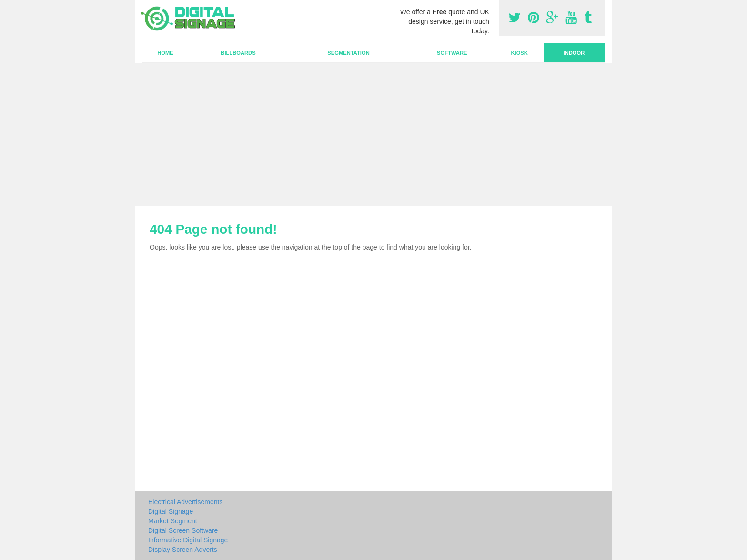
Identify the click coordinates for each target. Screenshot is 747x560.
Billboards (238, 53)
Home (165, 53)
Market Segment (173, 521)
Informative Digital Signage (188, 540)
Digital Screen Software (183, 530)
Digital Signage (171, 511)
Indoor (574, 53)
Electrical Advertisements (185, 502)
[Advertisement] (373, 134)
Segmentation (348, 53)
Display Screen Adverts (183, 550)
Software (452, 53)
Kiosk (519, 53)
